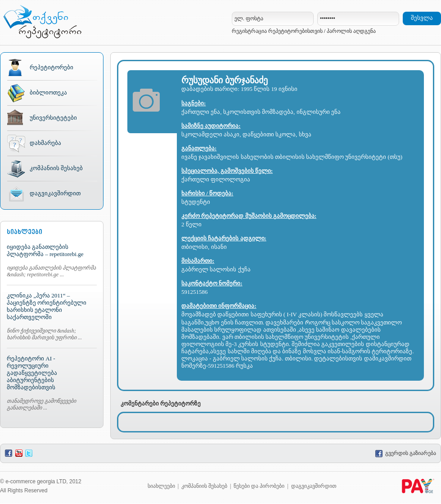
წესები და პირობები (259, 486)
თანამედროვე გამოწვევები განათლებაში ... (41, 404)
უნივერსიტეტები (53, 118)
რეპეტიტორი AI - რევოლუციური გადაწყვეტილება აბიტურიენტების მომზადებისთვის (32, 373)
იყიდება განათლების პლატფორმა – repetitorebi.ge (45, 250)
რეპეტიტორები (52, 67)
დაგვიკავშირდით (55, 193)
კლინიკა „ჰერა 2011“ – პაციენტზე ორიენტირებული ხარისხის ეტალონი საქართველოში (47, 306)
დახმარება (45, 143)
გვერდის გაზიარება (406, 453)
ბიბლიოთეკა (48, 92)
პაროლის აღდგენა (351, 31)
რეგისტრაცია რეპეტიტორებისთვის (277, 31)
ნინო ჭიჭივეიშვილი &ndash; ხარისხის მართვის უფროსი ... (44, 334)
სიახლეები (161, 486)
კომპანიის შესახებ (56, 168)
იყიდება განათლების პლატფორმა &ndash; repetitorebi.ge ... (51, 271)
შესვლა (422, 18)
